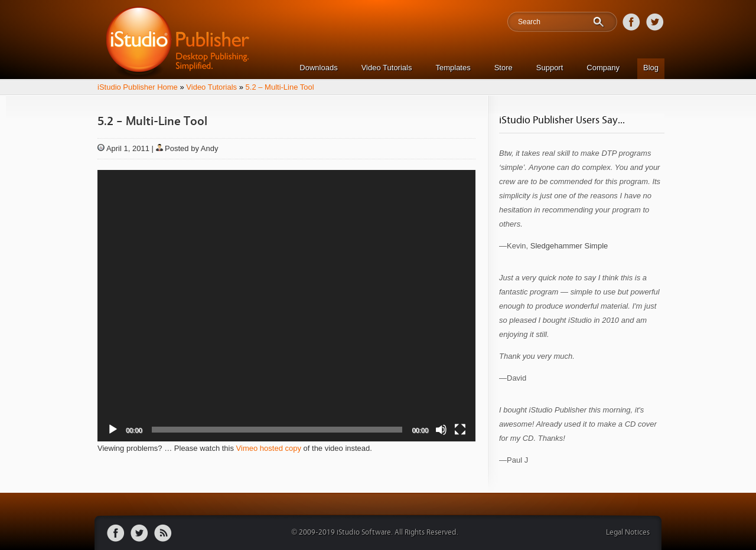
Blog (651, 68)
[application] (286, 306)
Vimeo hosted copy (269, 448)
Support (550, 68)
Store (504, 68)
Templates (453, 68)
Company (603, 68)
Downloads (318, 68)
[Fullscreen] (460, 430)
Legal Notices (628, 533)
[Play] (113, 430)
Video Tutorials (387, 68)
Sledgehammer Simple (569, 246)
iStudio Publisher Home (138, 87)
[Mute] (441, 430)
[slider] (277, 430)
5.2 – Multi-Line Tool (280, 87)
